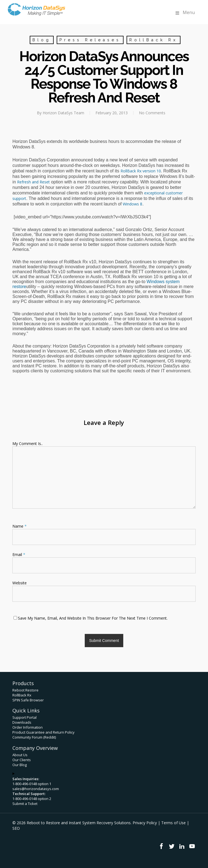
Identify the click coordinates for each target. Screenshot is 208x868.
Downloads (22, 722)
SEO (16, 828)
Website (20, 583)
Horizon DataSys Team (63, 113)
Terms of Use (173, 823)
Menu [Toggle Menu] (185, 13)
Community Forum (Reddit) (34, 737)
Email (19, 554)
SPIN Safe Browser (28, 700)
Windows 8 (132, 204)
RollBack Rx (154, 40)
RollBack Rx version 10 (141, 171)
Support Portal (24, 717)
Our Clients (22, 760)
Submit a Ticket (25, 804)
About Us (20, 755)
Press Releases (90, 40)
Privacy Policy (145, 823)
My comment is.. (28, 444)
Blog (42, 40)
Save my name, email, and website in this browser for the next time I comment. (93, 618)
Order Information (28, 727)
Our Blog (20, 765)
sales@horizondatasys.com (36, 789)
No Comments (152, 113)
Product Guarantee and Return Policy (43, 732)
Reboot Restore (25, 690)
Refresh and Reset (33, 182)
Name (20, 526)
